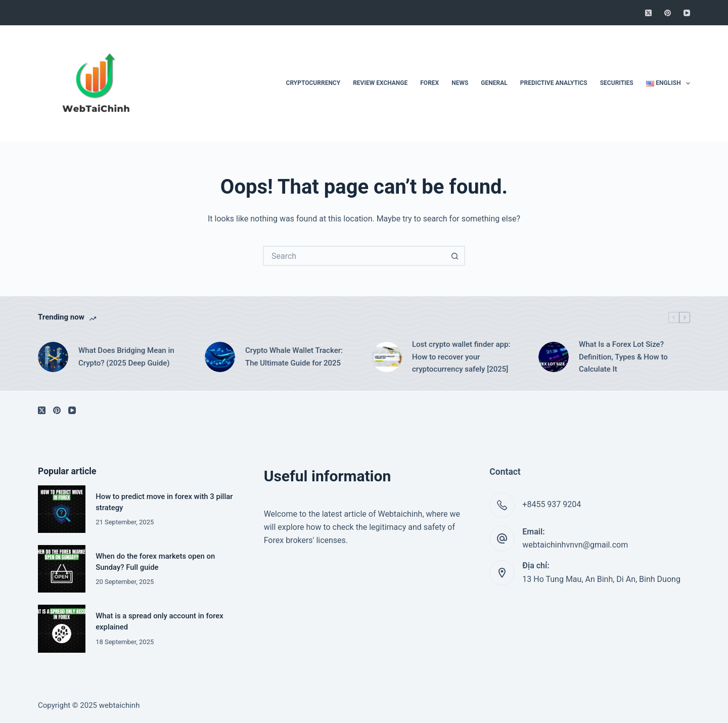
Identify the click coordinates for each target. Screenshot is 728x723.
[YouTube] (687, 13)
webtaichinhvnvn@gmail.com (575, 545)
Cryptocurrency (313, 83)
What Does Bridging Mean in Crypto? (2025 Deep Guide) (126, 357)
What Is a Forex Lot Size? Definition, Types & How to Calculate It (623, 357)
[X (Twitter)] (648, 13)
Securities (617, 83)
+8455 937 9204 (552, 504)
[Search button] (455, 256)
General (494, 83)
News (460, 83)
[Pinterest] (668, 13)
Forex (429, 83)
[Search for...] (354, 256)
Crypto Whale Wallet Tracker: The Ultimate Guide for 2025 (294, 357)
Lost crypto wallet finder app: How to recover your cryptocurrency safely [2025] (461, 357)
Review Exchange (380, 83)
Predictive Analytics (554, 83)
